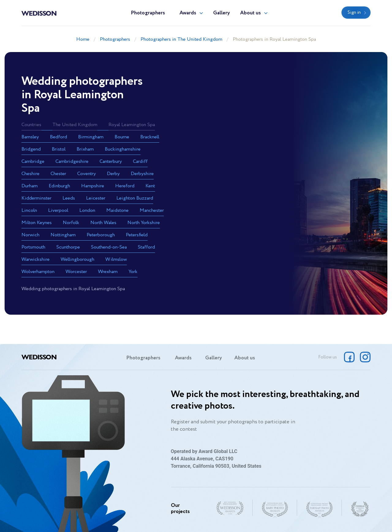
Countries (31, 125)
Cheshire (30, 174)
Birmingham (91, 137)
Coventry (87, 174)
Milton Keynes (37, 223)
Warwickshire (36, 259)
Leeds (69, 198)
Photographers (148, 13)
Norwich (30, 235)
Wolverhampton (38, 272)
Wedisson (39, 13)
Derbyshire (142, 174)
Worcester (76, 272)
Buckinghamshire (123, 149)
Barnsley (30, 137)
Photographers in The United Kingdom (181, 39)
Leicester (96, 198)
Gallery (222, 13)
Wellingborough (77, 259)
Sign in (354, 13)
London (87, 210)
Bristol (59, 149)
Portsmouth (33, 247)
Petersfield (137, 235)
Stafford (146, 247)
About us (251, 13)
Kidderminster (36, 198)
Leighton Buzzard (135, 198)
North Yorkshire (144, 223)
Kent (150, 186)
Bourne (122, 137)
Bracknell (150, 137)
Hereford (125, 186)
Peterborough (101, 235)
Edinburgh (59, 186)
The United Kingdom (75, 125)
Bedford (58, 137)
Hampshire (93, 186)
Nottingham (63, 235)
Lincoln (29, 210)
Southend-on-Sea (109, 247)
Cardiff (140, 161)
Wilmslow (116, 259)
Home (83, 39)
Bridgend (31, 149)
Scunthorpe (68, 247)
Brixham (85, 149)
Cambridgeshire (72, 161)
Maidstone (117, 210)
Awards (188, 13)
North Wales (103, 223)
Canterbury (111, 161)
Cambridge (33, 161)
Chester (58, 174)
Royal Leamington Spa (132, 125)
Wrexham (108, 272)
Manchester (152, 210)
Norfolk (71, 223)
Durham (30, 186)
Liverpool (58, 210)
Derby (113, 174)
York (133, 272)
